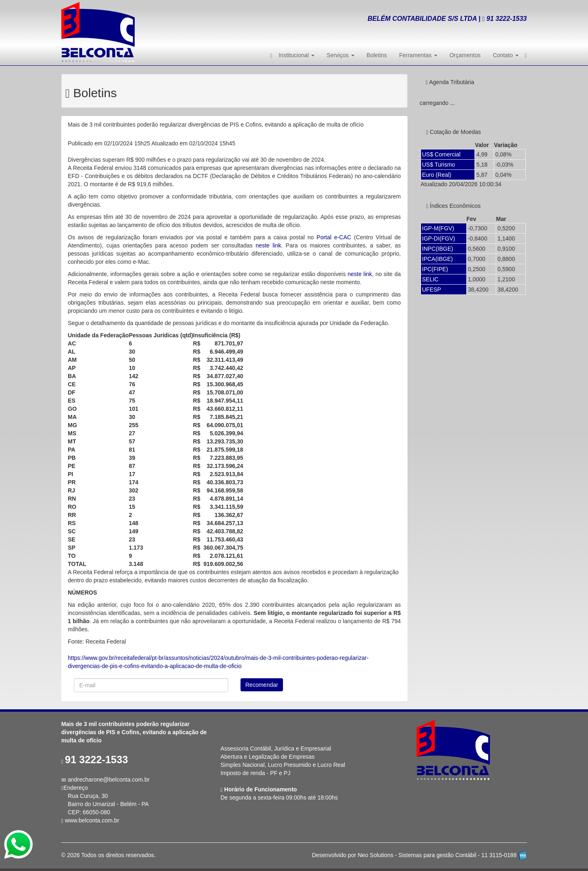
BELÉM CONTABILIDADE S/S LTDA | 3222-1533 (447, 19)
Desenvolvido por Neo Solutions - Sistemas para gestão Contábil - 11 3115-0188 (419, 855)
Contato (506, 55)
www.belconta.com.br (92, 820)
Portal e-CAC (334, 237)
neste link (268, 245)
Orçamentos (465, 55)
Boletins (377, 55)
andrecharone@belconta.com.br (109, 780)
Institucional (296, 55)
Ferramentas (418, 55)
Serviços (341, 55)
